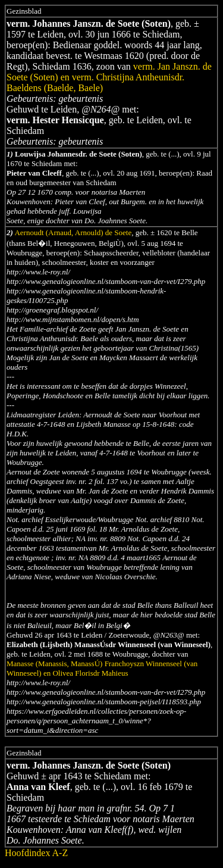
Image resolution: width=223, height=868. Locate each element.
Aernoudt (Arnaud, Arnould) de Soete (73, 232)
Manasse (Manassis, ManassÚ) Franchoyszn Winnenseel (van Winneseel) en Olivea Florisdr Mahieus (102, 668)
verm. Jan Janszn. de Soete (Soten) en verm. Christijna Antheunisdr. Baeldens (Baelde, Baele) (109, 77)
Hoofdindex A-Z (36, 853)
